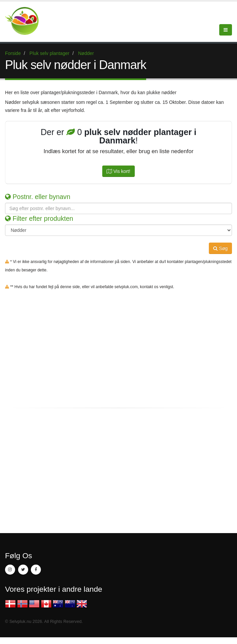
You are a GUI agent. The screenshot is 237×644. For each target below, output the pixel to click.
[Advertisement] (118, 353)
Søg (220, 248)
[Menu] (226, 30)
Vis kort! (118, 171)
